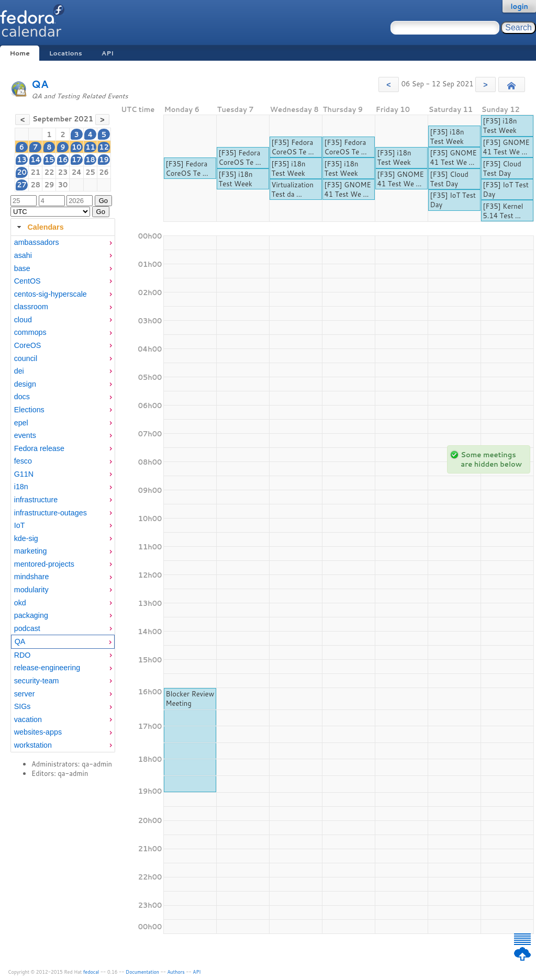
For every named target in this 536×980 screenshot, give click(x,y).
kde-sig (26, 538)
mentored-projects (44, 564)
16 (63, 160)
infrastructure (36, 500)
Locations (66, 53)
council (26, 358)
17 (77, 160)
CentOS (27, 281)
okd (20, 603)
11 (90, 147)
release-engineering (47, 668)
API (108, 53)
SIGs (23, 706)
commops (30, 332)
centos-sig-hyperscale (51, 294)
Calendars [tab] (39, 227)
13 (22, 160)
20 (22, 172)
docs (22, 397)
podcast (27, 628)
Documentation (142, 972)
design (25, 384)
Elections (29, 410)
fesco (23, 461)
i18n (21, 487)
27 (22, 185)
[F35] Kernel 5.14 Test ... (503, 211)
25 (90, 172)
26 (104, 172)
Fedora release (39, 448)
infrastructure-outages (51, 513)
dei (19, 371)
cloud (23, 320)
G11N (24, 474)
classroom (31, 307)
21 (35, 172)
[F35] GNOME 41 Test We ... (348, 189)
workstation (33, 745)
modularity (31, 590)
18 (90, 160)
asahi (23, 255)
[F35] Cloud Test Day (449, 179)
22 (49, 172)
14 (35, 160)
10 (77, 147)
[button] (389, 85)
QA (40, 84)
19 (104, 160)
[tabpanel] (63, 494)
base (22, 268)
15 (49, 160)
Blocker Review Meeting (190, 699)
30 (63, 185)
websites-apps (38, 732)
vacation (28, 719)
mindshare (32, 577)
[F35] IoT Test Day (453, 200)
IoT (20, 525)
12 (104, 147)
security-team (37, 681)
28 (35, 185)
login (519, 6)
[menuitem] (63, 243)
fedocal (91, 972)
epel (21, 423)
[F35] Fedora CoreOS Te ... (187, 168)
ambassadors (37, 242)
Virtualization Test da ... (293, 189)
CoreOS (28, 345)
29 (49, 185)
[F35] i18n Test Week (236, 179)
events (25, 435)
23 (63, 172)
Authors (176, 972)
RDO (23, 655)
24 (77, 172)
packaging (31, 615)
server (25, 694)
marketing (31, 551)
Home (19, 53)
